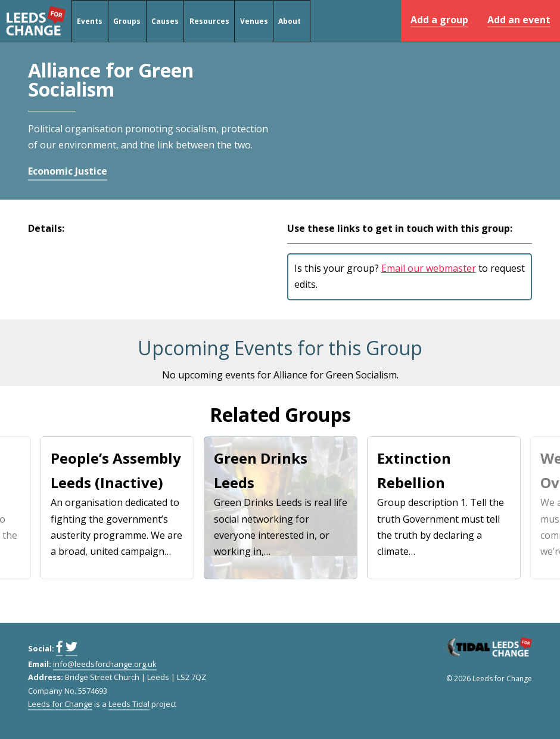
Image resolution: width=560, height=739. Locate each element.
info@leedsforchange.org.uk (105, 664)
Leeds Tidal (129, 704)
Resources (209, 21)
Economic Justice (68, 171)
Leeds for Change (36, 21)
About (290, 21)
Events (90, 21)
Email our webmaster (429, 268)
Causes (165, 21)
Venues (254, 21)
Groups (127, 21)
